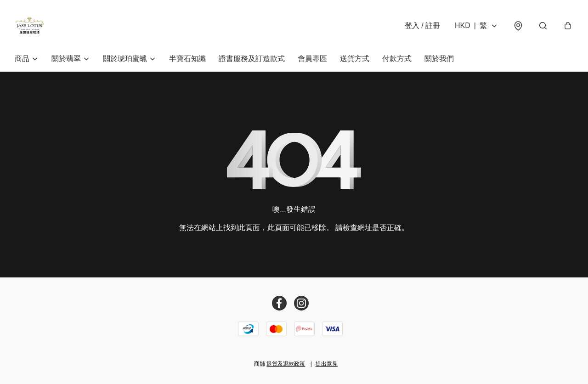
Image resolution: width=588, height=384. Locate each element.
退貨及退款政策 (286, 364)
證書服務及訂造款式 (252, 59)
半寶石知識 (187, 59)
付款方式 (397, 59)
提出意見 (327, 364)
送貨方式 (355, 59)
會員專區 (312, 59)
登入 (422, 25)
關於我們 (439, 59)
